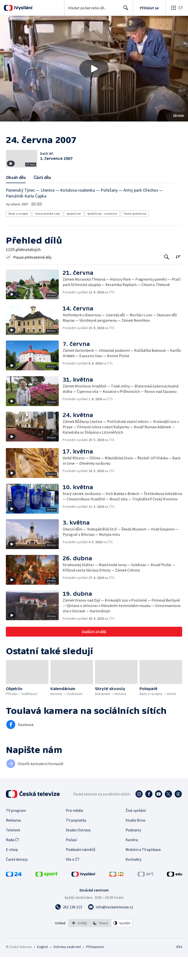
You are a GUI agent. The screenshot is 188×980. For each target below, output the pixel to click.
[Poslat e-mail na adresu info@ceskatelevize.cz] (111, 930)
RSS (179, 970)
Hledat (124, 10)
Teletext (13, 853)
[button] (94, 69)
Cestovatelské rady (47, 237)
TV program (16, 833)
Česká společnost (135, 237)
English (42, 970)
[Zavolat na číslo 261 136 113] (69, 930)
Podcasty (133, 853)
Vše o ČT (73, 882)
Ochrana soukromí (67, 970)
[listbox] (101, 946)
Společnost (74, 237)
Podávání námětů (81, 872)
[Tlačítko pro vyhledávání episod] (167, 280)
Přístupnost (95, 970)
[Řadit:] (178, 280)
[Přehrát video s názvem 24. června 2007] (94, 69)
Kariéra (132, 863)
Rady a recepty (18, 237)
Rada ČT (13, 863)
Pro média (74, 833)
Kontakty (134, 882)
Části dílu (42, 200)
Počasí (71, 863)
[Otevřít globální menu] (177, 8)
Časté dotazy (17, 882)
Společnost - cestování (102, 237)
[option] (79, 946)
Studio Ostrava (78, 853)
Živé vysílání (136, 833)
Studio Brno (135, 843)
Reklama (13, 843)
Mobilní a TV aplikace (143, 872)
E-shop (12, 872)
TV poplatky (76, 843)
